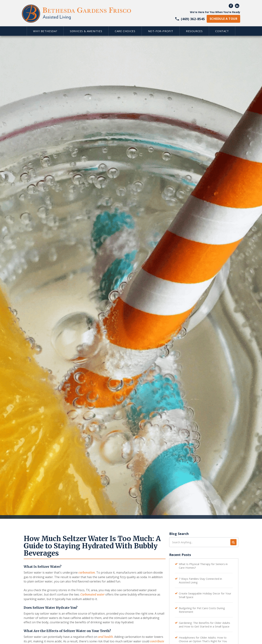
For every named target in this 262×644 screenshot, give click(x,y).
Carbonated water (93, 595)
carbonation (87, 573)
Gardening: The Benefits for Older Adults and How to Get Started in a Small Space (205, 625)
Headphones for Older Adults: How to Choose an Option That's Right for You (203, 639)
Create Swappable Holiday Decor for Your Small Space (205, 595)
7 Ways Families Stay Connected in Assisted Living (200, 580)
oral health (106, 637)
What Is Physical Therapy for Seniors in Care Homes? (203, 566)
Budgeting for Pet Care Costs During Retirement (202, 610)
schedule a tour (223, 19)
